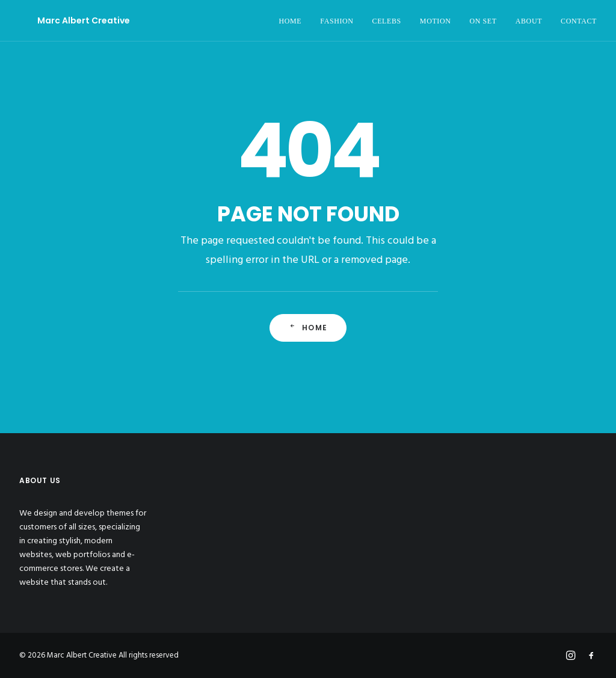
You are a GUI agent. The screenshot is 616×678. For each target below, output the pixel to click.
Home (308, 328)
